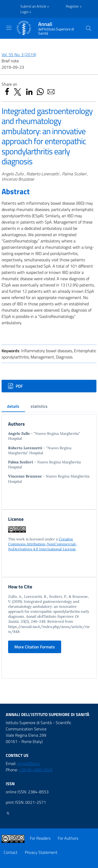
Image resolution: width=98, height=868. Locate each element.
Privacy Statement (41, 852)
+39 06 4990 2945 (36, 770)
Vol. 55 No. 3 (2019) (19, 55)
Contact (11, 852)
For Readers (40, 838)
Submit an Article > (35, 6)
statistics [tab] (39, 406)
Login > (26, 12)
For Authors (68, 838)
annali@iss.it (28, 763)
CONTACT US (17, 755)
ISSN (10, 784)
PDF (15, 386)
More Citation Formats (35, 647)
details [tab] (13, 406)
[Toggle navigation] (9, 28)
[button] (89, 28)
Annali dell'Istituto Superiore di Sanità (48, 714)
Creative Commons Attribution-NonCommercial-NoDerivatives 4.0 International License (43, 544)
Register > (74, 6)
